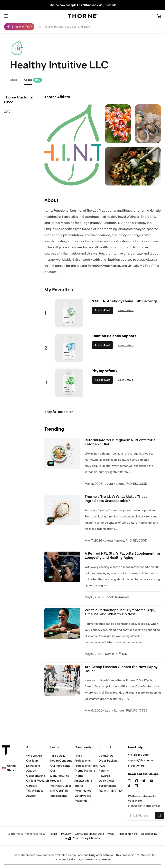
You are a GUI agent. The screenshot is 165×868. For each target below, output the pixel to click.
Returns (104, 771)
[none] (62, 454)
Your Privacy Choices (82, 838)
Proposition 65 (128, 834)
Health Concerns (61, 761)
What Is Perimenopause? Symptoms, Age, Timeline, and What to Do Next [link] (120, 612)
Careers (31, 786)
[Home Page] (83, 17)
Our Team (32, 761)
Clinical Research (38, 781)
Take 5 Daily (58, 756)
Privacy (66, 834)
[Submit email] (159, 816)
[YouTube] (152, 781)
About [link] (28, 80)
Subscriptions (107, 786)
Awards (31, 771)
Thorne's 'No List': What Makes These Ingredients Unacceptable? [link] (116, 499)
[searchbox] (98, 27)
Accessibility (149, 834)
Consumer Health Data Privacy (95, 834)
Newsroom (33, 766)
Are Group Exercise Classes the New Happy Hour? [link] (121, 669)
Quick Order (106, 781)
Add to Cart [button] (102, 310)
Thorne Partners (85, 771)
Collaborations (36, 776)
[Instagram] (129, 781)
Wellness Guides (61, 786)
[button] (6, 16)
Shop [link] (14, 80)
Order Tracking (108, 761)
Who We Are (34, 756)
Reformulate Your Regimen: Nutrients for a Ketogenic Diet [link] (120, 442)
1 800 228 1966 (137, 766)
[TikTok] (129, 786)
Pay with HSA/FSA (110, 791)
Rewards (104, 776)
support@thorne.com (141, 760)
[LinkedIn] (136, 786)
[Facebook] (137, 781)
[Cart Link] (159, 17)
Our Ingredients (60, 766)
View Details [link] (126, 310)
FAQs (102, 766)
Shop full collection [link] (59, 412)
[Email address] (140, 816)
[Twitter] (144, 781)
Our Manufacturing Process (60, 776)
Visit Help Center (139, 755)
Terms (53, 834)
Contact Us (106, 756)
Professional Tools (86, 766)
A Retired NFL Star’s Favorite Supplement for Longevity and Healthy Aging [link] (123, 556)
